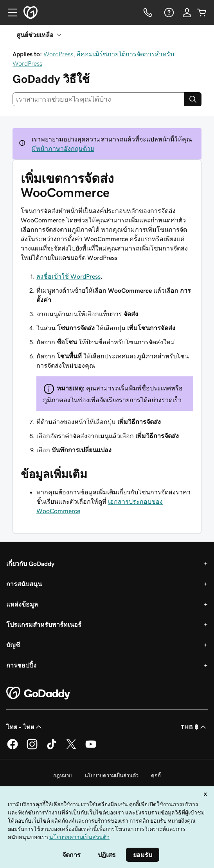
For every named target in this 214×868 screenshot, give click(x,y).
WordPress (58, 54)
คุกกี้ (156, 776)
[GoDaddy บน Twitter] (71, 748)
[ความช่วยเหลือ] (168, 13)
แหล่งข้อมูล (22, 604)
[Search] (193, 99)
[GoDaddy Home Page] (39, 693)
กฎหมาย (63, 776)
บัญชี (13, 645)
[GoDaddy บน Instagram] (32, 748)
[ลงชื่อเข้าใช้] (187, 13)
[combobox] (98, 99)
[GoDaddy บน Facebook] (13, 748)
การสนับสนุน (24, 584)
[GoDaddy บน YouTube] (91, 748)
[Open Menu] (9, 13)
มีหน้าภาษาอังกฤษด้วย (63, 149)
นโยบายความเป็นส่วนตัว (111, 776)
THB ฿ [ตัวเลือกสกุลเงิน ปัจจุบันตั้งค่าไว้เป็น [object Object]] (194, 727)
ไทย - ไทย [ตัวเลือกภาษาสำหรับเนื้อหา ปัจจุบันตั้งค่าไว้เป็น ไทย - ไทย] (25, 727)
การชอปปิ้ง (21, 665)
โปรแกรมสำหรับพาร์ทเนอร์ (44, 625)
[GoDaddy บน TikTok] (52, 748)
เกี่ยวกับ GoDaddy (30, 564)
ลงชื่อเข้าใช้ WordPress (68, 276)
